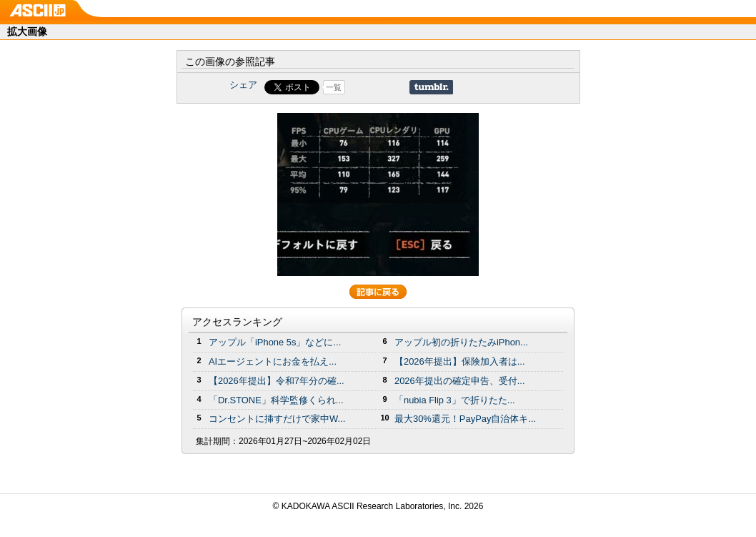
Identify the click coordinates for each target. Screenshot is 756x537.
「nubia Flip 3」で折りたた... (455, 400)
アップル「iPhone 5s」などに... (275, 342)
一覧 (334, 87)
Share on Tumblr (431, 87)
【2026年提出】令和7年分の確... (277, 381)
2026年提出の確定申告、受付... (460, 381)
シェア (243, 85)
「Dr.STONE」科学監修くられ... (276, 400)
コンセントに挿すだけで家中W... (277, 419)
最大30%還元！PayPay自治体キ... (465, 419)
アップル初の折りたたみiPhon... (461, 342)
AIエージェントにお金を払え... (273, 361)
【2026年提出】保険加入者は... (460, 361)
